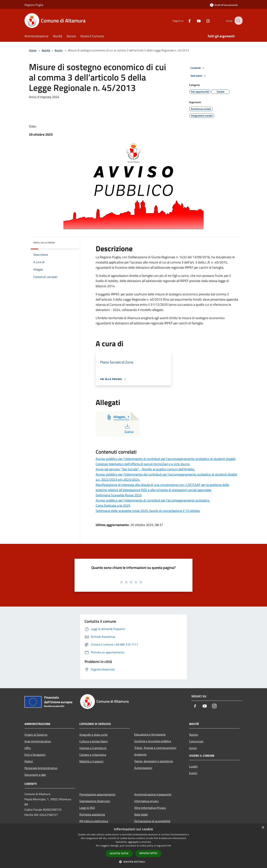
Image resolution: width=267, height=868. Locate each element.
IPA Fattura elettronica (94, 821)
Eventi (193, 773)
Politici (29, 761)
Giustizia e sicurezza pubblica (153, 741)
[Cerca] (238, 21)
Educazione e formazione (150, 734)
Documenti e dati (35, 775)
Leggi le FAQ (87, 808)
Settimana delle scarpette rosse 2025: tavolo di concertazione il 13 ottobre (148, 511)
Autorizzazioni (143, 768)
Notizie (194, 735)
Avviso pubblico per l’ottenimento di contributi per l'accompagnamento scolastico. (153, 500)
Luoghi (193, 766)
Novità (46, 50)
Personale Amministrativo (41, 768)
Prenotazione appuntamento (97, 794)
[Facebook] (187, 21)
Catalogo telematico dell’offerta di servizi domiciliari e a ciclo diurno (143, 464)
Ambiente (140, 754)
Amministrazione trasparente (153, 794)
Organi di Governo (36, 735)
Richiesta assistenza (92, 814)
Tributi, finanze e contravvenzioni (155, 748)
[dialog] (133, 846)
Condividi (198, 68)
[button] (133, 862)
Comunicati (196, 741)
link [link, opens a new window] (169, 846)
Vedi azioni (199, 76)
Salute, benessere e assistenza (154, 761)
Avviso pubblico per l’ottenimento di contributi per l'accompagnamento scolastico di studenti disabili (166, 459)
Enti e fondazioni (35, 755)
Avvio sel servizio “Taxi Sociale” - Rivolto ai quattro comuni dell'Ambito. (145, 469)
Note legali (141, 814)
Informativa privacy (146, 801)
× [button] (263, 828)
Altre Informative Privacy (150, 808)
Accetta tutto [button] (119, 853)
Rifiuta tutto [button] (148, 853)
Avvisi (59, 50)
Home (33, 50)
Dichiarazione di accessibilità (152, 821)
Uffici (28, 748)
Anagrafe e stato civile (93, 735)
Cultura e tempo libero (93, 741)
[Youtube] (196, 21)
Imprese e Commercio (93, 748)
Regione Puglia (34, 5)
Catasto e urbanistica (93, 755)
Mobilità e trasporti (91, 761)
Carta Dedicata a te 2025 (113, 506)
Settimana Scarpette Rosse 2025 (119, 495)
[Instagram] (205, 21)
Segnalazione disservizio (95, 801)
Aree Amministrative (38, 741)
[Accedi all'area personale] (224, 5)
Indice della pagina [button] (44, 243)
